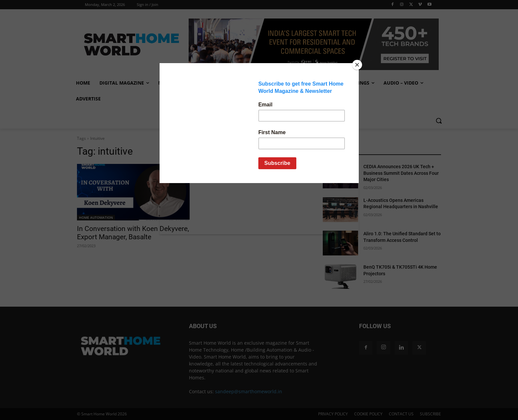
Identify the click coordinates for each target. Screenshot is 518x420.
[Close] (357, 65)
